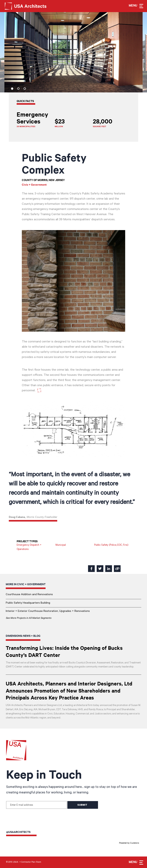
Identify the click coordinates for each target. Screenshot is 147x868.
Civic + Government (34, 184)
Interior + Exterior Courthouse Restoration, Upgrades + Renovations (48, 611)
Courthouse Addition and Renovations (29, 595)
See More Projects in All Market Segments (29, 618)
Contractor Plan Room (31, 862)
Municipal (61, 545)
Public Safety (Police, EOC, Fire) (111, 545)
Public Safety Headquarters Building (28, 603)
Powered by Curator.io (129, 843)
